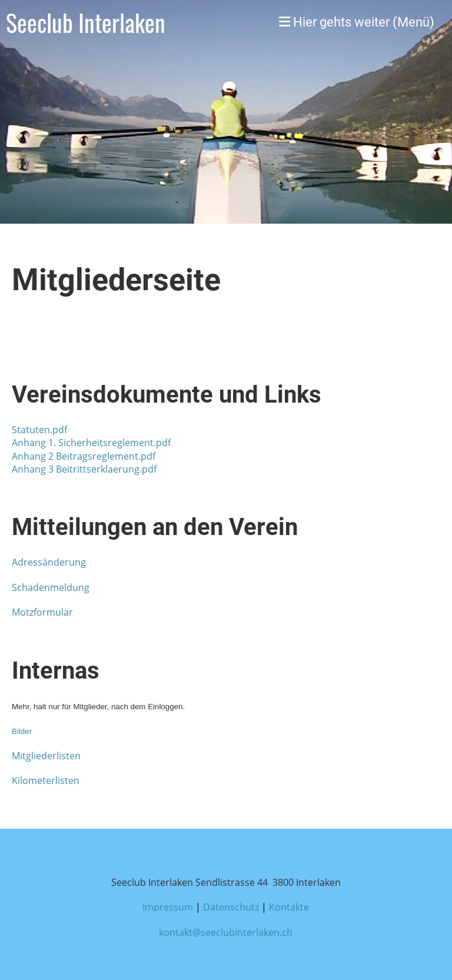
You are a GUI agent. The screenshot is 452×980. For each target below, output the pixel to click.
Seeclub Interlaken (86, 22)
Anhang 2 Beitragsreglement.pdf (84, 456)
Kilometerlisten (46, 780)
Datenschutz (231, 907)
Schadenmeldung (51, 587)
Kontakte (289, 907)
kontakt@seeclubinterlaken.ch (226, 932)
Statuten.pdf (39, 430)
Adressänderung (49, 562)
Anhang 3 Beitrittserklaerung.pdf (84, 469)
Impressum (168, 907)
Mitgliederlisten (46, 756)
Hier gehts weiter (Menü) (357, 22)
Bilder (22, 731)
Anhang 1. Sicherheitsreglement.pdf (91, 443)
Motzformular (42, 612)
